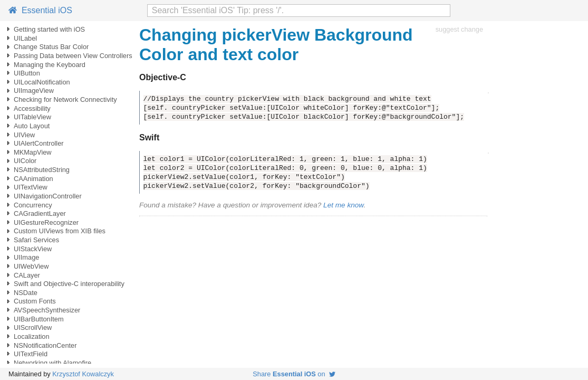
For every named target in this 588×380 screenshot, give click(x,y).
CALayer (27, 275)
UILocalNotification (42, 82)
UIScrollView (33, 327)
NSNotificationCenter (45, 345)
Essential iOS (40, 10)
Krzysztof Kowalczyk (83, 374)
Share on (294, 374)
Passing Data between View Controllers (73, 56)
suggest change (459, 29)
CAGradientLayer (40, 213)
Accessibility (32, 108)
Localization (32, 336)
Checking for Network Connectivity (65, 99)
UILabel (25, 38)
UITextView (31, 187)
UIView (24, 135)
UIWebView (31, 266)
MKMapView (33, 152)
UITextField (31, 354)
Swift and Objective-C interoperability (69, 284)
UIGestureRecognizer (46, 222)
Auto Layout (32, 126)
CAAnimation (33, 179)
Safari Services (36, 240)
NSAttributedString (42, 170)
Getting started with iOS (49, 29)
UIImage (26, 257)
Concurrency (33, 205)
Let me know (343, 205)
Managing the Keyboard (50, 65)
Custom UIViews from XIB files (60, 231)
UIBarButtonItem (39, 319)
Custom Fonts (35, 301)
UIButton (27, 73)
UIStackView (33, 249)
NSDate (26, 293)
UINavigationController (48, 196)
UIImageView (34, 91)
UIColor (25, 161)
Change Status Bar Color (51, 47)
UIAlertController (39, 143)
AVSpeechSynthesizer (47, 310)
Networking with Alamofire (52, 363)
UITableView (32, 117)
